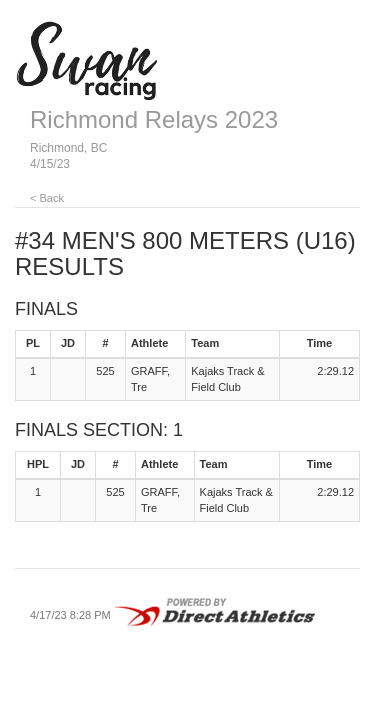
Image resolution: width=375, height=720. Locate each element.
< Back (47, 198)
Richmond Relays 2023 (154, 119)
